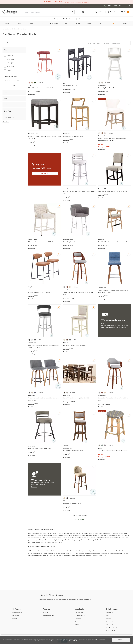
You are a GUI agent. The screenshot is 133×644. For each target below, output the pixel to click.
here (95, 641)
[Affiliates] (77, 625)
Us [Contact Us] (109, 613)
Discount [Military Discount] (80, 616)
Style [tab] (6, 98)
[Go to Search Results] (72, 12)
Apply (14, 86)
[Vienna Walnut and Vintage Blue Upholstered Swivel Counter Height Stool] (115, 288)
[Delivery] (109, 619)
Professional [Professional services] (51, 19)
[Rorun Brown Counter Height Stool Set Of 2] (45, 290)
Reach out (34, 487)
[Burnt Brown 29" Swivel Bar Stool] (80, 448)
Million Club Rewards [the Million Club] (67, 19)
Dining (31, 24)
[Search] (49, 12)
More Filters (6, 122)
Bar (43, 24)
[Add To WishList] (59, 50)
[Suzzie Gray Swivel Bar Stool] (80, 239)
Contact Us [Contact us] (128, 6)
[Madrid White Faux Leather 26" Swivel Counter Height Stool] (80, 189)
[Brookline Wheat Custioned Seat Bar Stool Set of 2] (115, 239)
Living (19, 24)
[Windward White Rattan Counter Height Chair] (45, 239)
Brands (125, 24)
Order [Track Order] (15, 616)
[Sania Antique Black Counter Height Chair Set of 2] (115, 189)
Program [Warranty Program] (112, 625)
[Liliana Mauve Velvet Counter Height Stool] (45, 85)
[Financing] (78, 619)
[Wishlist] (14, 619)
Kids (66, 24)
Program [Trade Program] (79, 613)
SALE (114, 24)
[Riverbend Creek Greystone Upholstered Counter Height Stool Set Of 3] (45, 134)
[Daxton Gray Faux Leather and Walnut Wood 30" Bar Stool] (115, 395)
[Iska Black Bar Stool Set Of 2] (80, 83)
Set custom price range (10, 77)
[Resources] (78, 622)
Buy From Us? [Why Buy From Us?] (48, 616)
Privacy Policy (73, 641)
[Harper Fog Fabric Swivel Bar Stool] (115, 85)
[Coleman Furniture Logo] (10, 14)
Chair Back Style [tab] (9, 117)
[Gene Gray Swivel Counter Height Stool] (45, 446)
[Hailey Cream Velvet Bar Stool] (80, 501)
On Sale (101, 144)
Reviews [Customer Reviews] (112, 631)
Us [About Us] (46, 613)
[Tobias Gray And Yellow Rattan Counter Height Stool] (115, 448)
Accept (121, 640)
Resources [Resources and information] (82, 19)
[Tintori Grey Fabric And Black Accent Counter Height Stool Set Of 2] (45, 395)
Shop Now (45, 174)
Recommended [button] (116, 43)
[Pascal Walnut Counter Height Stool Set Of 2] (80, 395)
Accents (89, 24)
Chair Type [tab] (7, 111)
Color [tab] (6, 92)
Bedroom (8, 24)
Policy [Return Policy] (110, 622)
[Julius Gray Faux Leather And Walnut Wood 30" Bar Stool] (80, 290)
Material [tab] (7, 105)
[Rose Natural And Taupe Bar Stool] (80, 134)
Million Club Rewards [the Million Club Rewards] (114, 628)
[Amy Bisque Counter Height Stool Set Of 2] (80, 343)
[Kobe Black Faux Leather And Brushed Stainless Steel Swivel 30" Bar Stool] (45, 343)
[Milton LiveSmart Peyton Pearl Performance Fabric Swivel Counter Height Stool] (115, 136)
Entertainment (54, 24)
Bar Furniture (6, 29)
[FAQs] (108, 616)
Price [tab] (6, 50)
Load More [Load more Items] (79, 520)
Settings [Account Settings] (17, 613)
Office (101, 24)
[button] (85, 12)
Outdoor (77, 24)
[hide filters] (7, 43)
